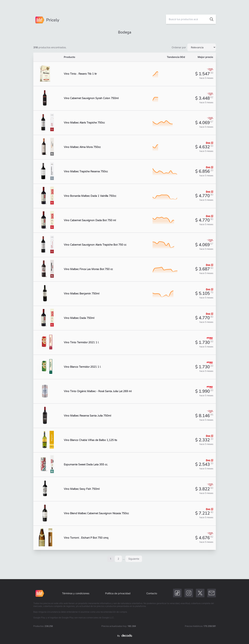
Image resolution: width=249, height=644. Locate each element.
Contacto (152, 593)
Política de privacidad (118, 593)
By (125, 636)
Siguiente (134, 559)
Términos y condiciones (76, 593)
